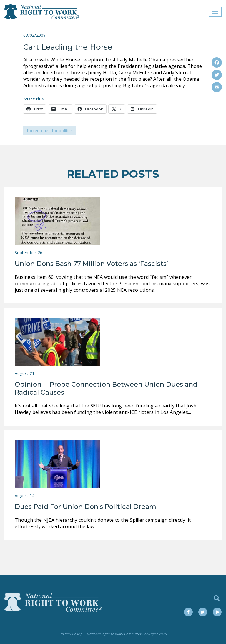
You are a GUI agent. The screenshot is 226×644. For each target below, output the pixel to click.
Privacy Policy (70, 634)
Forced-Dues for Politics (50, 131)
